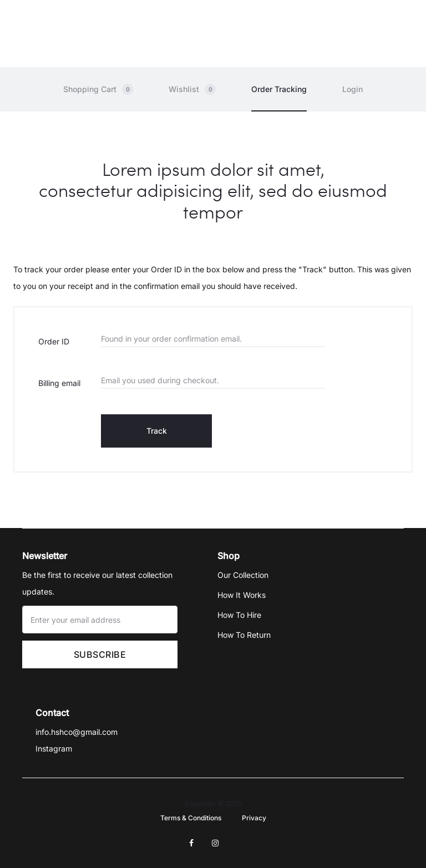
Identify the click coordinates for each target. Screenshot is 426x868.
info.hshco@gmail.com (77, 733)
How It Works (242, 595)
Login (353, 90)
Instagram (54, 750)
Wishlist (192, 90)
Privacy (254, 818)
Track (157, 431)
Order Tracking (279, 90)
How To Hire (239, 615)
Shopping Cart (98, 90)
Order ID (54, 342)
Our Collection (243, 575)
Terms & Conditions (191, 818)
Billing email (59, 384)
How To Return (244, 635)
